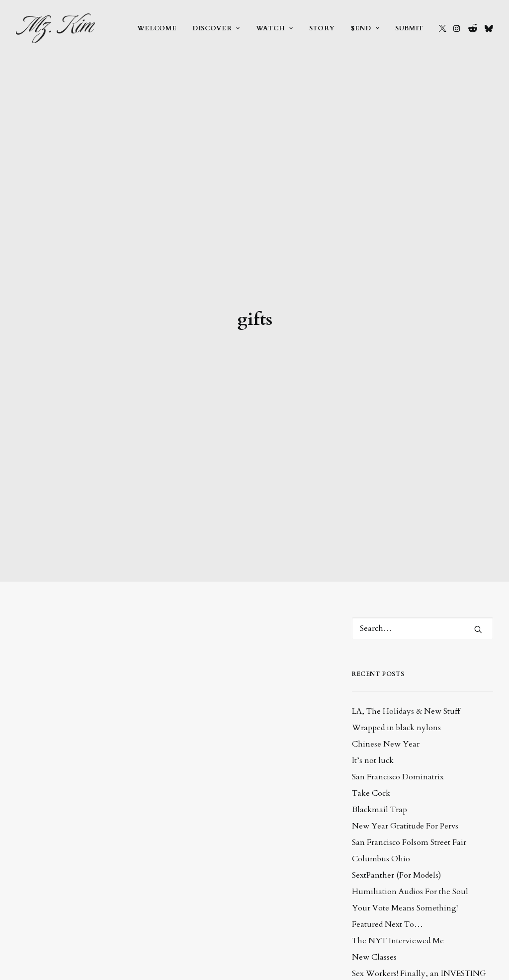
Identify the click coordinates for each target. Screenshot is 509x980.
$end (365, 28)
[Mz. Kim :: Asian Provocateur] (55, 28)
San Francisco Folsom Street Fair (409, 743)
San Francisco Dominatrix (398, 678)
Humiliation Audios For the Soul (410, 792)
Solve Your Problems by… (399, 903)
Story (322, 28)
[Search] (423, 529)
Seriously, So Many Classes (400, 919)
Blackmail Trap (380, 710)
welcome (157, 28)
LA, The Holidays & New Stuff (406, 612)
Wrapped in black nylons (396, 628)
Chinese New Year (386, 645)
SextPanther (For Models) (396, 776)
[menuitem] (157, 28)
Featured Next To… (387, 825)
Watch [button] (275, 28)
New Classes (374, 858)
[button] (443, 28)
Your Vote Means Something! (405, 809)
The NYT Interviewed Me (398, 841)
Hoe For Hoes (376, 935)
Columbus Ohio (381, 759)
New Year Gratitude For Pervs (405, 727)
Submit (409, 28)
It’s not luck (373, 661)
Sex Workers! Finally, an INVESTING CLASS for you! (419, 880)
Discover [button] (216, 28)
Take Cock (371, 694)
